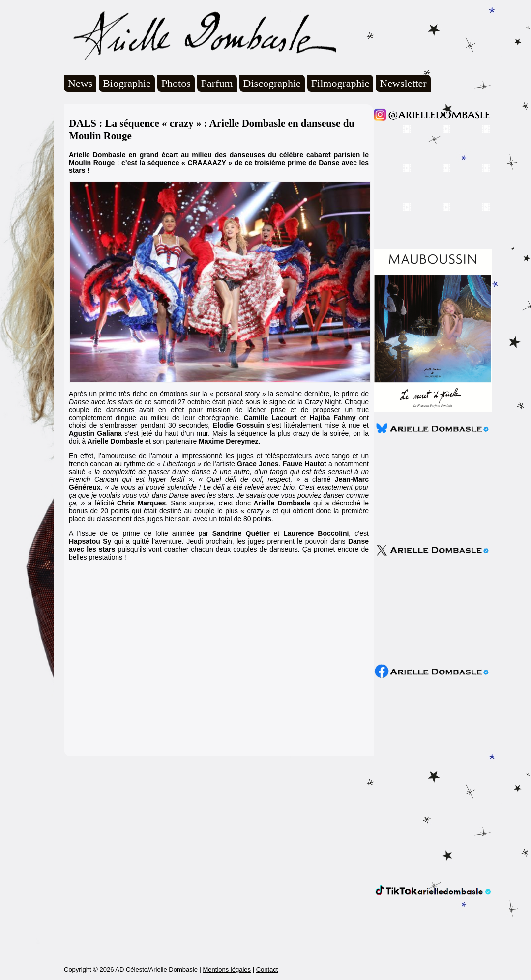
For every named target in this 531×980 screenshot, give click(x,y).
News (80, 83)
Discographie (272, 83)
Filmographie (340, 83)
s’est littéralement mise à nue (313, 425)
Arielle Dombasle (200, 35)
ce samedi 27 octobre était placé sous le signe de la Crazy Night (243, 402)
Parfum (217, 83)
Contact (267, 969)
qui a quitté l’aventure (148, 541)
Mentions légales (227, 969)
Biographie (127, 83)
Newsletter (403, 83)
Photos (176, 83)
